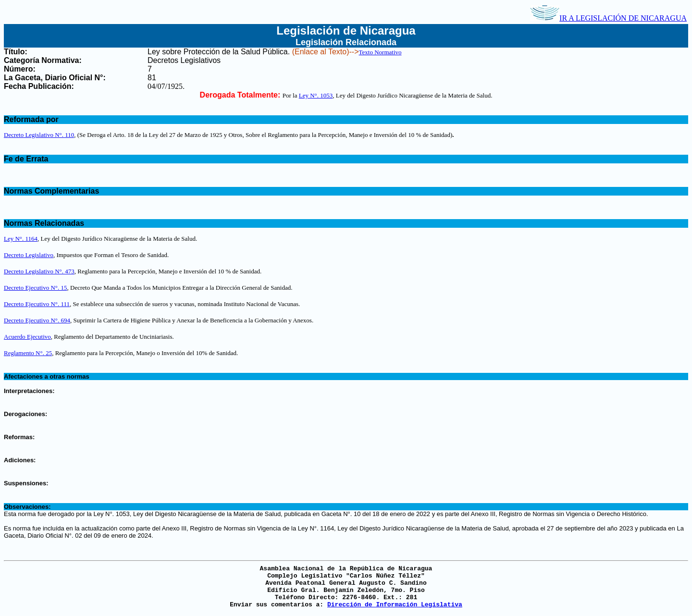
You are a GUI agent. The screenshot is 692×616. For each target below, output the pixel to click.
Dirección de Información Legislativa (395, 605)
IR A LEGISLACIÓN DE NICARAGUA (608, 18)
